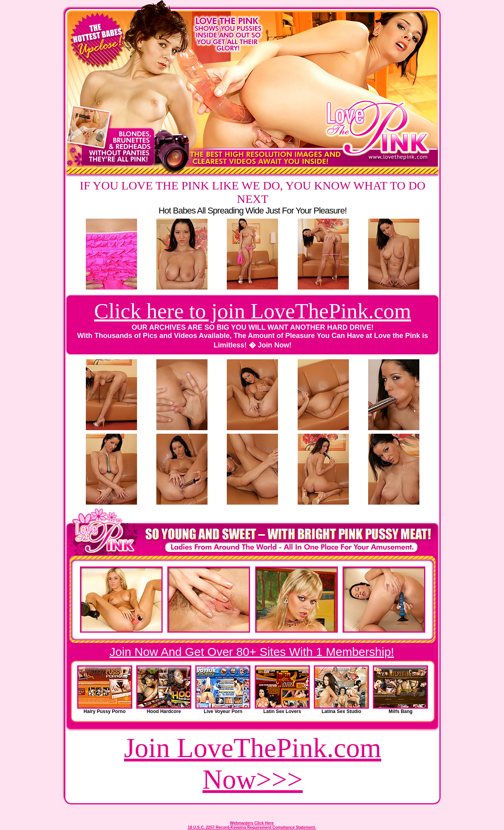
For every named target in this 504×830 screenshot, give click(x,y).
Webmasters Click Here (252, 823)
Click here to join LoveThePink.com (253, 311)
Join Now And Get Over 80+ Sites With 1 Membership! (252, 652)
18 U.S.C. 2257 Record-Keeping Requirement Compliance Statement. (252, 827)
